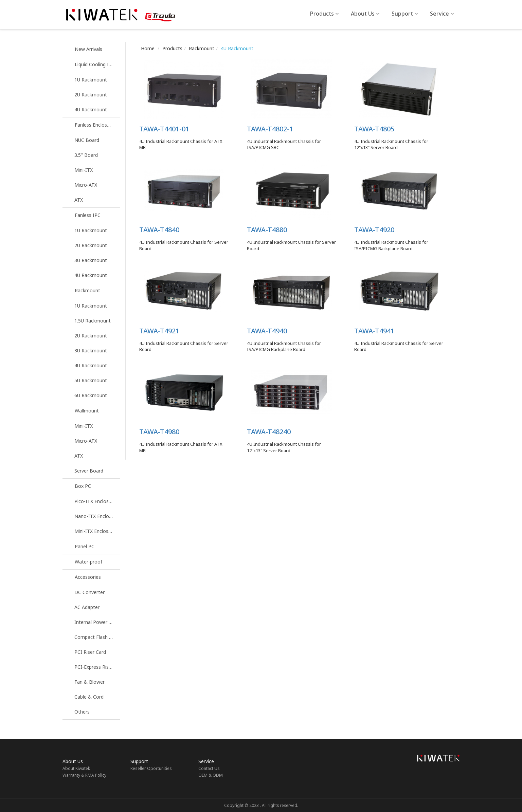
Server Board (89, 471)
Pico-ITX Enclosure (95, 501)
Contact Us (209, 768)
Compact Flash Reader (97, 637)
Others (82, 712)
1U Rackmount (91, 80)
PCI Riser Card (90, 652)
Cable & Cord (89, 697)
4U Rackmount (91, 109)
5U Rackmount (91, 380)
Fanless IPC (88, 215)
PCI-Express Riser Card (97, 667)
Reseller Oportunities (151, 768)
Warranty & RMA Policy (84, 775)
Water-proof (88, 562)
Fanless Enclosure (94, 125)
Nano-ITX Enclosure (96, 516)
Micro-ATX (86, 185)
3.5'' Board (86, 155)
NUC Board (87, 140)
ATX (79, 200)
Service (442, 14)
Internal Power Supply (97, 622)
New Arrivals (88, 49)
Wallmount (87, 411)
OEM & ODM (211, 775)
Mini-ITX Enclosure (95, 531)
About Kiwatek (76, 768)
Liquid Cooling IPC (95, 64)
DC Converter (89, 592)
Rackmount (87, 290)
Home (148, 48)
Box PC (83, 486)
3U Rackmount (91, 260)
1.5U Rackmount (93, 321)
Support (405, 14)
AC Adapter (87, 607)
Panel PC (85, 546)
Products (324, 14)
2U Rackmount (91, 95)
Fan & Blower (89, 682)
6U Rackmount (91, 395)
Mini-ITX (84, 170)
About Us (365, 14)
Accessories (88, 577)
